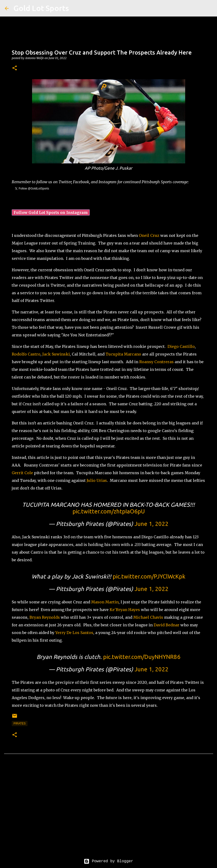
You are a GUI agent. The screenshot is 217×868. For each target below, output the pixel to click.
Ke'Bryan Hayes (125, 610)
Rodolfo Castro (26, 354)
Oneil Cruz (149, 235)
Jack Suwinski (56, 354)
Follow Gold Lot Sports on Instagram (51, 212)
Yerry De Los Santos (74, 633)
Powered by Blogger (108, 861)
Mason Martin (105, 602)
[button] (15, 68)
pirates (20, 723)
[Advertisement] (109, 810)
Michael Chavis (148, 617)
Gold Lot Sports (41, 8)
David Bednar (167, 625)
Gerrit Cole (22, 473)
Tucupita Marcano (123, 354)
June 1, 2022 (151, 524)
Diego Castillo (181, 346)
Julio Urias (97, 480)
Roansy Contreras (156, 362)
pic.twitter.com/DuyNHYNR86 (142, 657)
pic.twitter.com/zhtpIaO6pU (109, 511)
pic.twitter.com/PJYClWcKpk (149, 576)
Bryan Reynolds (45, 617)
